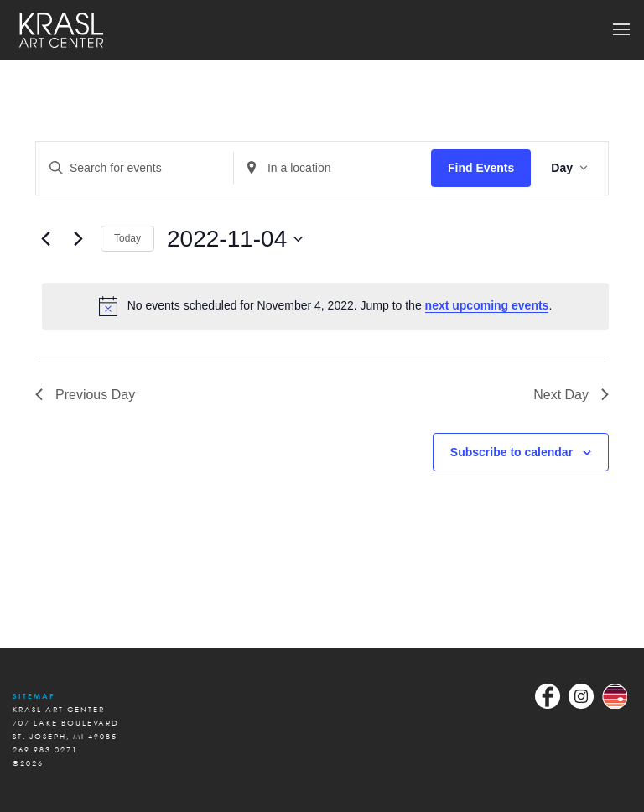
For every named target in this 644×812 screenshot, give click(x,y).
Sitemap (34, 696)
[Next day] (78, 239)
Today (127, 238)
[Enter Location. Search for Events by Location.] (332, 168)
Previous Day (85, 395)
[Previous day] (45, 239)
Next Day (571, 395)
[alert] (325, 306)
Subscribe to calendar (512, 452)
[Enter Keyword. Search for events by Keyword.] (135, 168)
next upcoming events (487, 305)
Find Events (481, 168)
